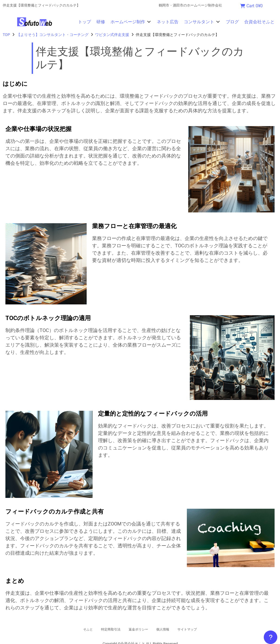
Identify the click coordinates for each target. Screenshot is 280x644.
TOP (6, 35)
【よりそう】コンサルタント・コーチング (53, 35)
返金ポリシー (138, 629)
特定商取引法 (105, 629)
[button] (131, 22)
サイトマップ (198, 629)
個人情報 (168, 629)
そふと (77, 629)
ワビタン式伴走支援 (112, 35)
